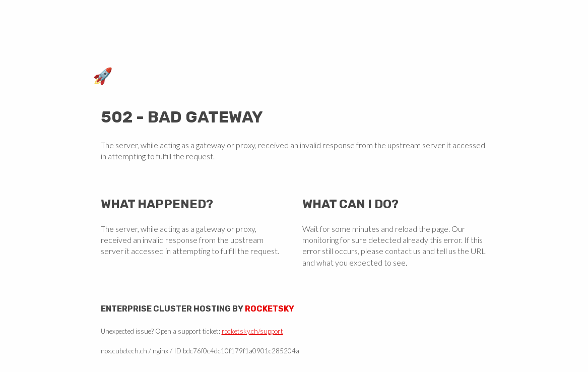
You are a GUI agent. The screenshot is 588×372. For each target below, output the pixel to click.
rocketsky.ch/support (252, 331)
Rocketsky (270, 309)
